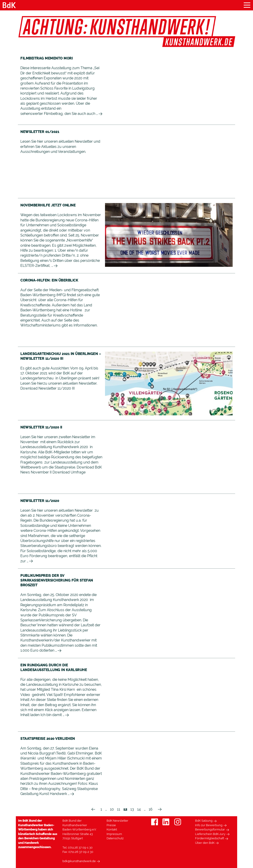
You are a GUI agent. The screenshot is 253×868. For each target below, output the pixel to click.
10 (112, 809)
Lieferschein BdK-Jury (210, 834)
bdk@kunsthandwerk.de (79, 861)
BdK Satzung (204, 821)
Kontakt (112, 829)
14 (139, 809)
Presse (111, 825)
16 (151, 809)
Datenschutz (115, 838)
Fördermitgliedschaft (210, 838)
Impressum (114, 834)
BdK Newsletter (117, 821)
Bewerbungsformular (210, 829)
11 (119, 809)
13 (132, 809)
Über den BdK (205, 843)
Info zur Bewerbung (209, 825)
